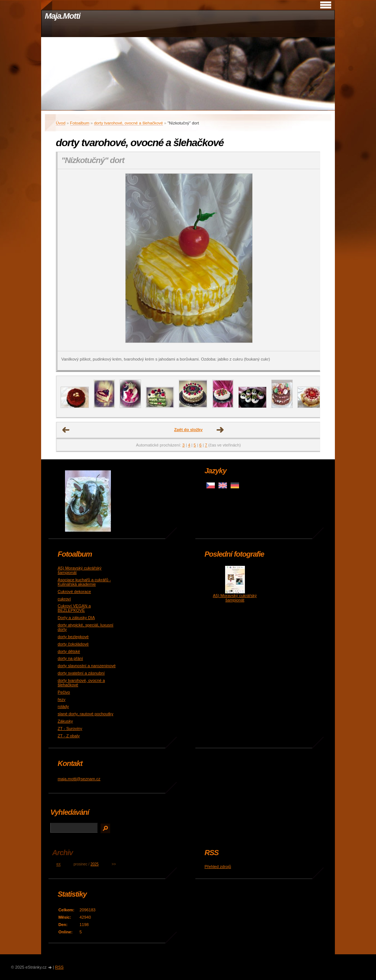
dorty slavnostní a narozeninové (87, 666)
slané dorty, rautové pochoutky (86, 714)
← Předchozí (66, 430)
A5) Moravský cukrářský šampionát (235, 598)
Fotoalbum (80, 123)
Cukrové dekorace (74, 592)
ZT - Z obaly (69, 736)
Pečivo (64, 692)
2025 (94, 864)
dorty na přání (70, 658)
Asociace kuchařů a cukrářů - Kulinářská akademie (84, 582)
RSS (59, 967)
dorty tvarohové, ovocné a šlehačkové (129, 123)
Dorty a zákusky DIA (76, 618)
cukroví (64, 599)
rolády (63, 706)
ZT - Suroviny (70, 728)
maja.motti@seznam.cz (79, 779)
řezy (62, 699)
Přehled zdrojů (218, 867)
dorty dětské (69, 651)
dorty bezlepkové (73, 637)
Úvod (61, 123)
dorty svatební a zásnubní (81, 673)
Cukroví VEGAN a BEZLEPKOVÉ (74, 608)
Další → (220, 430)
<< (58, 864)
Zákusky (65, 721)
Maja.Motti (63, 16)
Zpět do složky (188, 430)
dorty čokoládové (73, 644)
